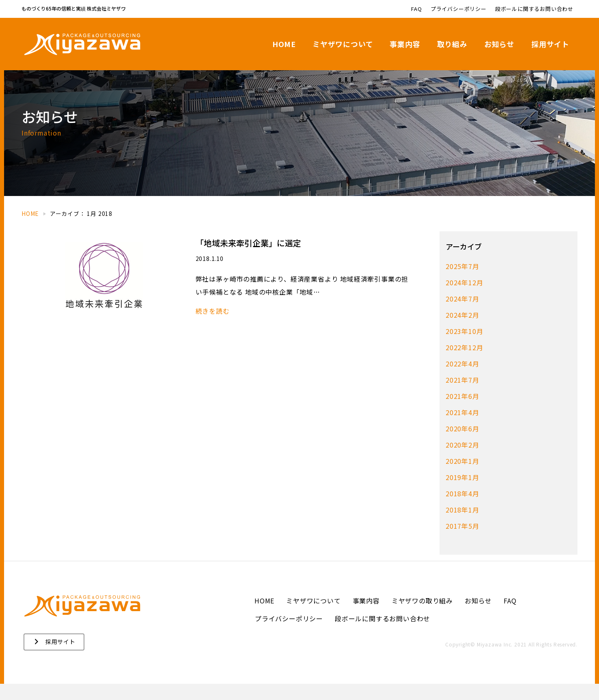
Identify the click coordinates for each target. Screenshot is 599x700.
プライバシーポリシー (289, 635)
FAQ (510, 617)
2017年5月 (462, 542)
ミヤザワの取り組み (422, 617)
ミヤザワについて (313, 617)
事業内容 (366, 617)
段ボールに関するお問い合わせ (382, 635)
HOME (264, 617)
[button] (54, 658)
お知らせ (478, 617)
